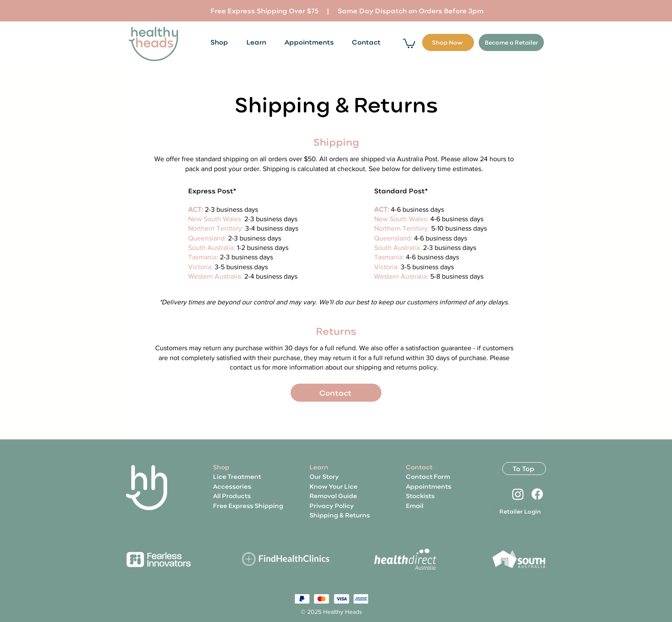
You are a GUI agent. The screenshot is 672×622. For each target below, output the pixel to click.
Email (415, 505)
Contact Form (428, 476)
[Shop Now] (448, 42)
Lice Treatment (237, 476)
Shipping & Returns (340, 515)
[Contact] (336, 393)
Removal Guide (333, 496)
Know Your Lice (333, 486)
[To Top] (524, 469)
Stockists (420, 496)
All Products (232, 496)
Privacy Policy (332, 505)
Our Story (324, 476)
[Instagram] (518, 494)
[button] (409, 43)
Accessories (232, 486)
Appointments (429, 486)
